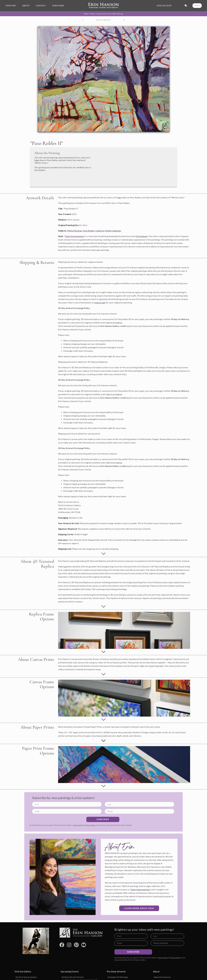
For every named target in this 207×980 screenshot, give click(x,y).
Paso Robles (89, 222)
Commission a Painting (118, 972)
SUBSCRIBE (58, 6)
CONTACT (41, 6)
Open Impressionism (74, 227)
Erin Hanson (142, 227)
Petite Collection (113, 222)
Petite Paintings (75, 222)
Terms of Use (78, 816)
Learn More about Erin (139, 899)
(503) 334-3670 (164, 6)
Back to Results (103, 20)
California (100, 222)
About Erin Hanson (162, 968)
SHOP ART (11, 6)
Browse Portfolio (115, 977)
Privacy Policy (91, 816)
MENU (197, 5)
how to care (100, 294)
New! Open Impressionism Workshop (104, 14)
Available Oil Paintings (118, 968)
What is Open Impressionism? (167, 972)
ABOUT (26, 6)
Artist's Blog (160, 977)
